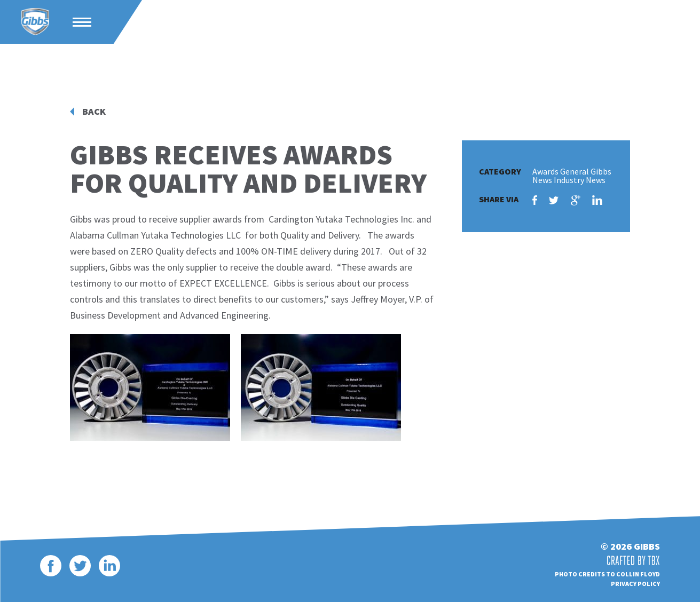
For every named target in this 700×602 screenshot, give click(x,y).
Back (94, 112)
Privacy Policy (635, 584)
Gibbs (35, 22)
